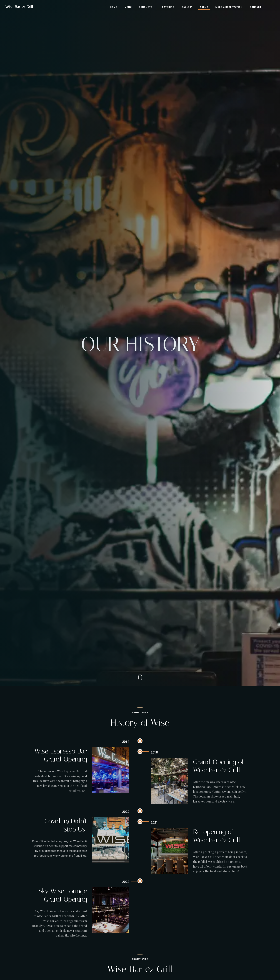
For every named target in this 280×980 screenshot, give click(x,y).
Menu (128, 7)
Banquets (146, 7)
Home (114, 7)
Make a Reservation (229, 7)
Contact (256, 7)
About (204, 7)
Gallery (187, 7)
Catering (168, 7)
